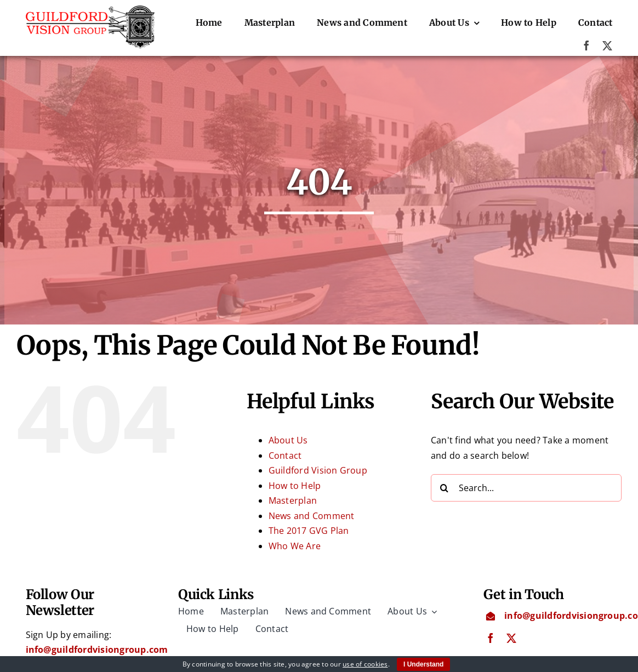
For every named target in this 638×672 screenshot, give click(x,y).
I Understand (423, 664)
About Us (288, 440)
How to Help (295, 486)
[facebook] (586, 45)
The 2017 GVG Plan (309, 531)
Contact (285, 455)
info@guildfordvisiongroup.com (97, 650)
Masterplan (293, 500)
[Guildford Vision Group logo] (90, 10)
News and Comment (312, 516)
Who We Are (295, 546)
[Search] (445, 488)
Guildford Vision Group (318, 470)
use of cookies (365, 664)
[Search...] (526, 488)
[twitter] (607, 45)
